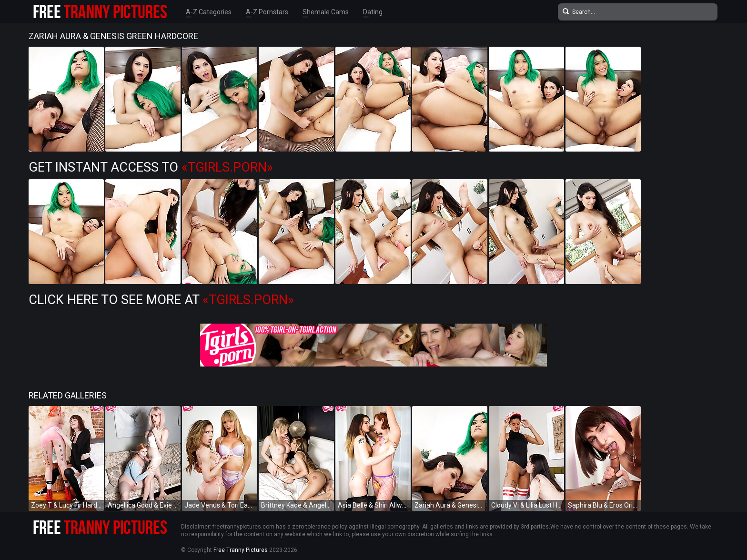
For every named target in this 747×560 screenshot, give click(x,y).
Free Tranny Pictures (241, 550)
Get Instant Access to (151, 167)
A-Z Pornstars (267, 12)
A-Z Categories (209, 12)
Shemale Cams (326, 12)
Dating (373, 12)
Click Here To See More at (161, 300)
